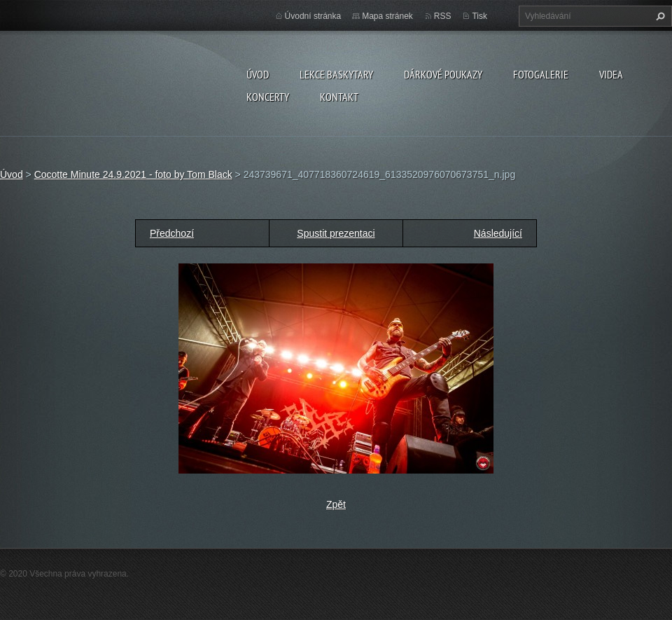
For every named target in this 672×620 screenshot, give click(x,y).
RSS (443, 16)
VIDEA (611, 74)
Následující (498, 233)
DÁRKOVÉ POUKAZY (443, 74)
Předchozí (172, 233)
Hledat (659, 16)
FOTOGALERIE (541, 74)
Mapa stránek (387, 16)
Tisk (479, 16)
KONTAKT (339, 97)
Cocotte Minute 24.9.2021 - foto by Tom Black (133, 174)
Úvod (258, 74)
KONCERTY (268, 97)
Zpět (336, 504)
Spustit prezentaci (336, 233)
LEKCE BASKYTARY (336, 74)
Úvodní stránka (313, 16)
